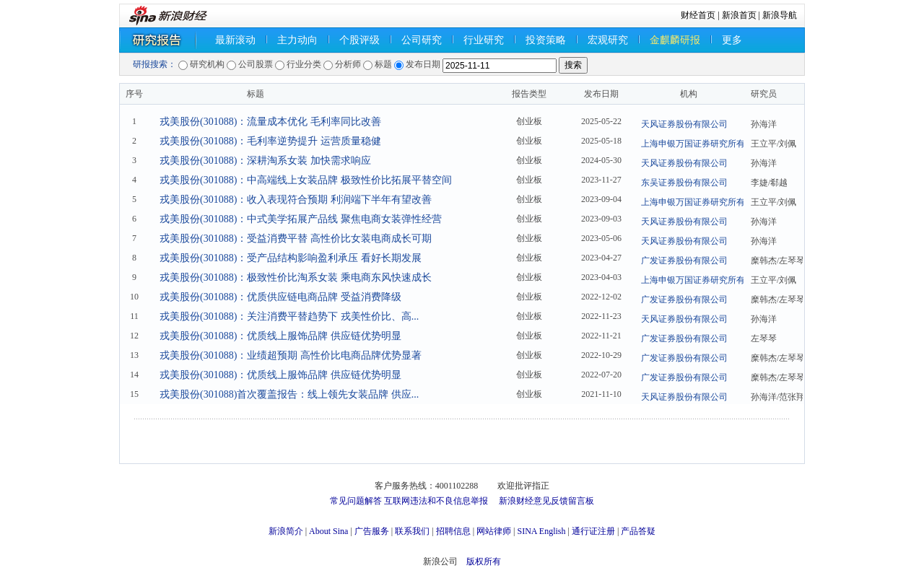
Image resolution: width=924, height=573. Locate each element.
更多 (732, 40)
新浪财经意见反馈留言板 (546, 501)
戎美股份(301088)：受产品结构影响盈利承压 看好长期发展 (291, 258)
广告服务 (372, 531)
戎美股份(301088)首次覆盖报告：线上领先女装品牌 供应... (289, 394)
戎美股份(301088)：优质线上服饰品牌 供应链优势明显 (280, 336)
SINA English (541, 531)
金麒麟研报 (675, 40)
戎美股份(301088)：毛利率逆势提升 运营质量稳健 (270, 141)
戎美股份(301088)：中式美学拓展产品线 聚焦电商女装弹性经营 (301, 219)
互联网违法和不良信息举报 (436, 501)
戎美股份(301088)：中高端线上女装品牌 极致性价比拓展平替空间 (306, 180)
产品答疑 (638, 531)
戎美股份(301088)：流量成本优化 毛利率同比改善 (270, 122)
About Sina (328, 531)
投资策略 (546, 40)
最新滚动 (235, 40)
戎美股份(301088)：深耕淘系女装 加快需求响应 (265, 161)
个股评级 (359, 40)
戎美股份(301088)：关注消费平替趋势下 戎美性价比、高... (289, 316)
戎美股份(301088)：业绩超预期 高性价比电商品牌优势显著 (291, 355)
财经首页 (698, 15)
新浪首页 (739, 15)
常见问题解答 (356, 501)
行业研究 (484, 40)
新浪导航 (780, 15)
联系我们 (412, 531)
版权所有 (484, 561)
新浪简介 (286, 531)
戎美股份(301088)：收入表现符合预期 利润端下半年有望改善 (296, 200)
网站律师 (494, 531)
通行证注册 (593, 531)
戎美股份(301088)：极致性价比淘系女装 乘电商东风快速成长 (296, 277)
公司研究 (422, 40)
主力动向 (297, 40)
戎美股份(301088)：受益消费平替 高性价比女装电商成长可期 (296, 239)
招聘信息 (453, 531)
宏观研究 (608, 40)
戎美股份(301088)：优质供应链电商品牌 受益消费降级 (280, 297)
